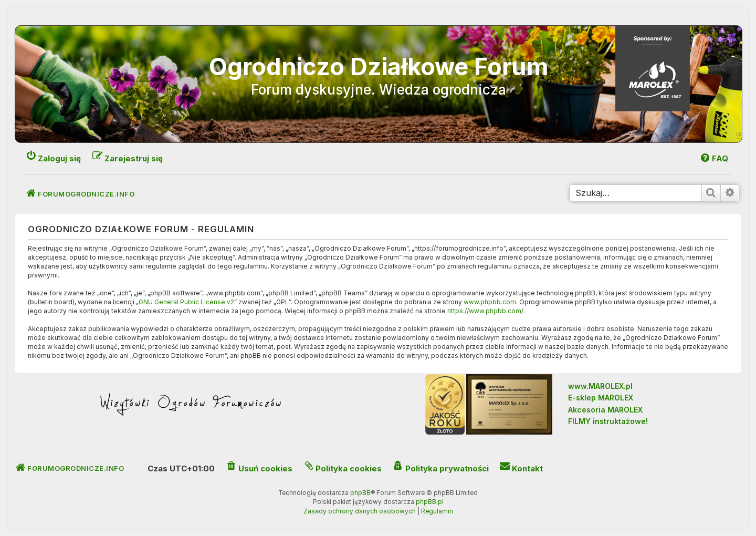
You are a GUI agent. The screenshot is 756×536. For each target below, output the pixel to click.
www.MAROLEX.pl (600, 386)
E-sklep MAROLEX (601, 398)
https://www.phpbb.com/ (485, 311)
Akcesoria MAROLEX (605, 410)
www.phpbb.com (490, 302)
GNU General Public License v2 (186, 302)
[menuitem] (714, 158)
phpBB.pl (430, 502)
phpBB (360, 493)
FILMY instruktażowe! (608, 421)
